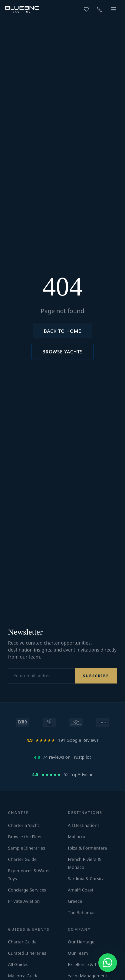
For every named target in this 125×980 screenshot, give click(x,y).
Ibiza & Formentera (87, 848)
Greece (75, 901)
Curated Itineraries (27, 953)
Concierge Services (27, 890)
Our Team (78, 953)
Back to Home (62, 331)
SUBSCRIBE (96, 676)
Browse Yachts (62, 352)
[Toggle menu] (114, 9)
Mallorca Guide (23, 976)
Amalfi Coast (81, 890)
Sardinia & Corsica (86, 879)
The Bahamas (82, 912)
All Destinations (84, 825)
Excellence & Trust (86, 964)
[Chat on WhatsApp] (108, 963)
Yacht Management (88, 976)
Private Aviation (24, 901)
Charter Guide (22, 859)
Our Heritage (81, 942)
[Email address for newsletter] (41, 676)
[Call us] (100, 9)
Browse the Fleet (25, 837)
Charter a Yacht (23, 825)
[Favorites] (86, 9)
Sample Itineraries (26, 848)
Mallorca (77, 837)
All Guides (18, 964)
